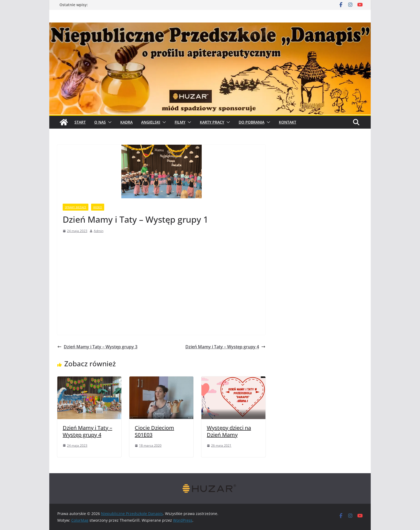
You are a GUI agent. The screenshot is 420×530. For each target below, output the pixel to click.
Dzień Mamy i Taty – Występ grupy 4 (225, 347)
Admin (99, 231)
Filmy (180, 122)
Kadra (126, 122)
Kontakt (288, 122)
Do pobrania (252, 122)
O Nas (100, 122)
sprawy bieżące (76, 207)
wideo (98, 207)
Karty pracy (212, 122)
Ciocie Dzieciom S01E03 (154, 431)
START (80, 122)
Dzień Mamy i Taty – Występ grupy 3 (97, 347)
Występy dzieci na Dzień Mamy (229, 431)
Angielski (151, 122)
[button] (109, 122)
